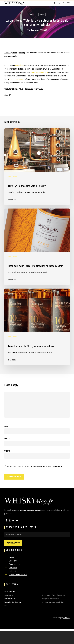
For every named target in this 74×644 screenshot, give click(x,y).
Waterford (19, 65)
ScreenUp (66, 618)
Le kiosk (12, 571)
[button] (68, 3)
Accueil (7, 53)
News (42, 15)
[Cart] (63, 3)
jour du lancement (17, 79)
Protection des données (13, 602)
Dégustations (15, 564)
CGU (6, 605)
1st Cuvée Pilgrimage (39, 72)
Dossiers (13, 561)
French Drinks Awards (18, 575)
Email (7, 439)
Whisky (33, 15)
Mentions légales (10, 599)
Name (7, 426)
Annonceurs (9, 595)
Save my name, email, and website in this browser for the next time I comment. (35, 466)
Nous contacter (10, 592)
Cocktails (13, 568)
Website (7, 451)
